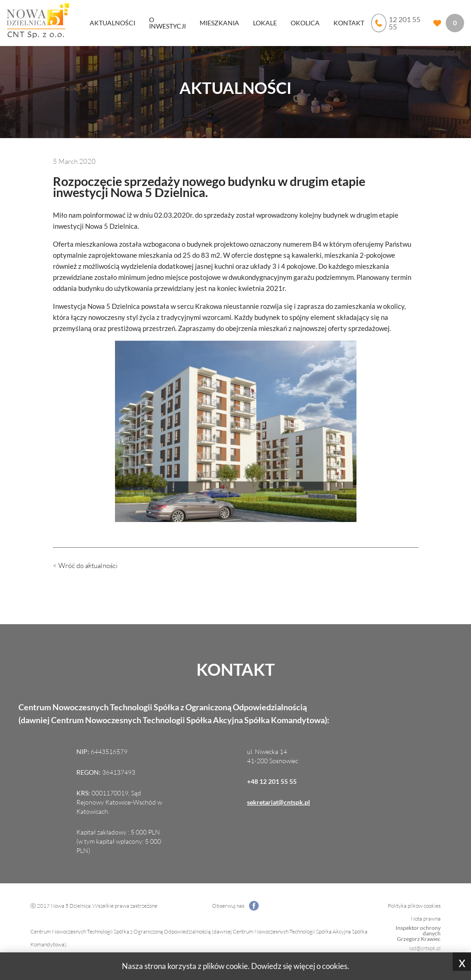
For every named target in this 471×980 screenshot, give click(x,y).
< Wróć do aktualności (85, 565)
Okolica (305, 23)
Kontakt (349, 23)
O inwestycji (167, 23)
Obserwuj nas (235, 906)
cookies (335, 966)
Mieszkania (219, 23)
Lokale (265, 23)
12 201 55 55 (396, 23)
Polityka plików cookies (414, 906)
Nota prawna (426, 919)
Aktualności (112, 23)
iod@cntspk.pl (425, 948)
